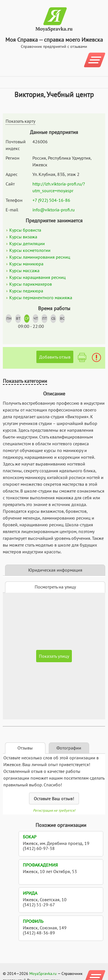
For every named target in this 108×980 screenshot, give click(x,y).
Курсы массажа (24, 270)
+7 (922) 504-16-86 (51, 200)
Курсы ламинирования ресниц (40, 257)
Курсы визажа (23, 237)
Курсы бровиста (25, 230)
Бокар (30, 837)
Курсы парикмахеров (31, 284)
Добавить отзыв (55, 357)
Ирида (30, 893)
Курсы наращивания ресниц (38, 277)
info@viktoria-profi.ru (54, 210)
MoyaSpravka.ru (43, 974)
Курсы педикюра (26, 291)
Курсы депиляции (27, 243)
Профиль (33, 921)
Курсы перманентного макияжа (41, 297)
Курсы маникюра (26, 264)
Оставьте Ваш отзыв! (54, 798)
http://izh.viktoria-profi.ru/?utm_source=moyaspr (59, 187)
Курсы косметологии (30, 250)
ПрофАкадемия (40, 865)
